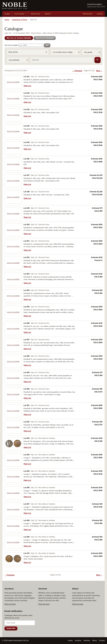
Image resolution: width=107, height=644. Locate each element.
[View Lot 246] (13, 164)
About (48, 14)
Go (47, 45)
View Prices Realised (45, 38)
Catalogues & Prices (20, 20)
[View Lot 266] (13, 493)
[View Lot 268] (13, 526)
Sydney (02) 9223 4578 (96, 7)
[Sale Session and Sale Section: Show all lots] (28, 52)
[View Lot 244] (13, 131)
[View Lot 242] (13, 98)
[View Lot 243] (13, 115)
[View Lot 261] (13, 411)
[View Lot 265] (13, 476)
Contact (102, 641)
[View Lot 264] (13, 460)
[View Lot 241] (13, 82)
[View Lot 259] (13, 378)
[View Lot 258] (13, 361)
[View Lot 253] (13, 279)
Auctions (19, 14)
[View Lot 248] (13, 197)
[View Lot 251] (13, 246)
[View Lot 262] (13, 427)
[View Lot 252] (13, 263)
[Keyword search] (62, 60)
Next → (99, 71)
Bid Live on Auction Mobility (19, 38)
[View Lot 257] (13, 345)
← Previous (77, 71)
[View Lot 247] (13, 181)
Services (35, 14)
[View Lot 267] (13, 509)
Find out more (10, 604)
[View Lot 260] (13, 394)
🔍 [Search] (98, 60)
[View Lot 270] (13, 559)
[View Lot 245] (13, 148)
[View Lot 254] (13, 296)
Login (100, 14)
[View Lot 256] (13, 329)
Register (87, 14)
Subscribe (11, 628)
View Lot (27, 86)
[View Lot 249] (13, 213)
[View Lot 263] (13, 444)
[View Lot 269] (13, 542)
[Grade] (91, 52)
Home (7, 14)
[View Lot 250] (13, 230)
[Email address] (20, 623)
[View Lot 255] (13, 312)
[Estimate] (17, 60)
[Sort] (65, 52)
